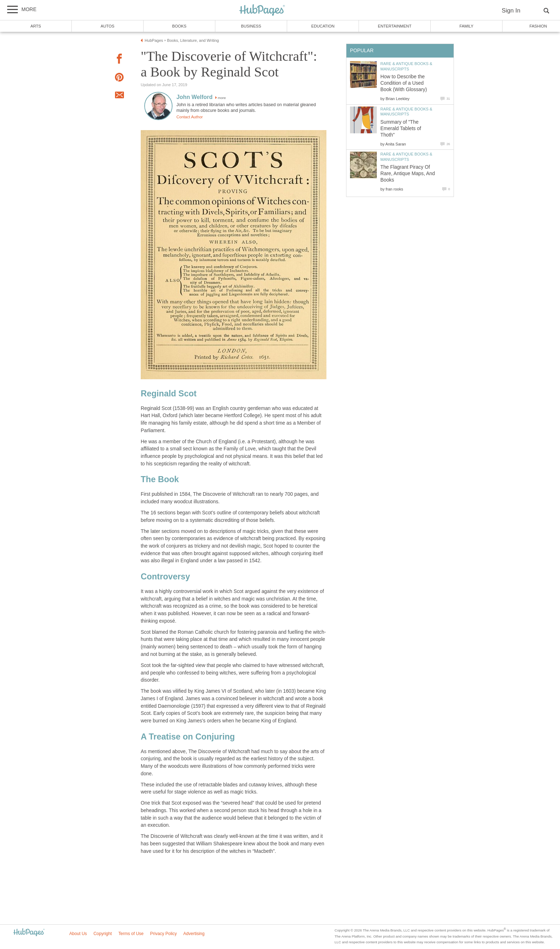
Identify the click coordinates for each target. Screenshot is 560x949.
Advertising (194, 934)
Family (467, 26)
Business (251, 26)
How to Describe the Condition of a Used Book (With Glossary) (404, 83)
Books (179, 26)
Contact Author (190, 117)
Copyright (103, 934)
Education (323, 26)
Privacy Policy (163, 934)
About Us (78, 934)
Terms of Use (131, 934)
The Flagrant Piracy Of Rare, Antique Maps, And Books (408, 174)
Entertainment (395, 26)
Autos (107, 26)
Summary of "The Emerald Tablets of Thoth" (401, 128)
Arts (36, 26)
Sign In (511, 11)
